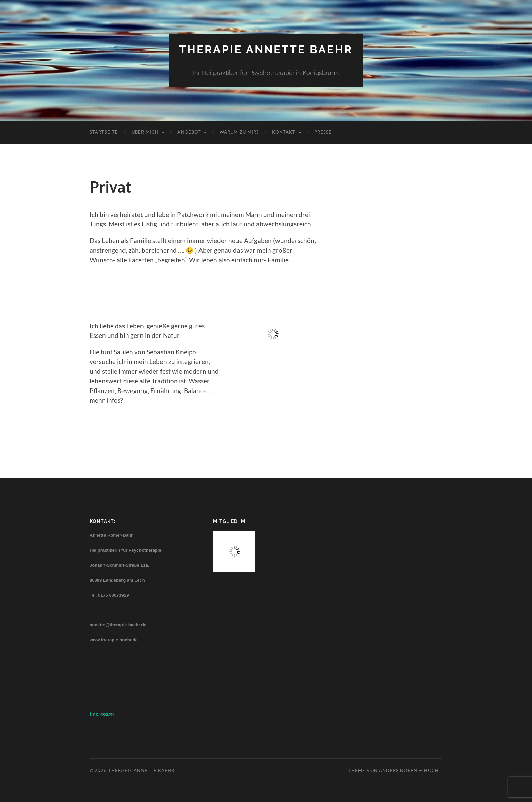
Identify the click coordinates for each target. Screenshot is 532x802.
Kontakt (284, 132)
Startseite (104, 132)
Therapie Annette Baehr (266, 49)
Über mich (145, 132)
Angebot (189, 132)
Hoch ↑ (433, 770)
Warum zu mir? (239, 132)
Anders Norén (398, 770)
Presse (323, 132)
